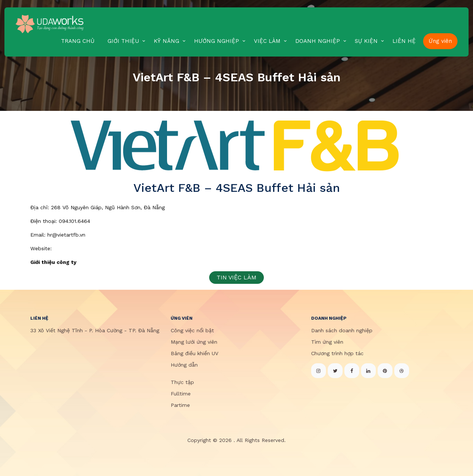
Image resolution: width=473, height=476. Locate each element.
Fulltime (181, 394)
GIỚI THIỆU (123, 41)
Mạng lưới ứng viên (194, 342)
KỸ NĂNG (166, 41)
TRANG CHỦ (78, 41)
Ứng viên (440, 41)
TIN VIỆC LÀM (236, 277)
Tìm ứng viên (327, 342)
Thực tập (182, 382)
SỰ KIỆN (366, 41)
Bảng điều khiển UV (195, 353)
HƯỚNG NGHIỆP (217, 41)
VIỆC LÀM (267, 41)
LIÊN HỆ (404, 41)
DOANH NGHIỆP (318, 41)
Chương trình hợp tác (337, 353)
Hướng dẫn (184, 365)
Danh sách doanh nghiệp (342, 330)
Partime (180, 405)
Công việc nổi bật (192, 330)
